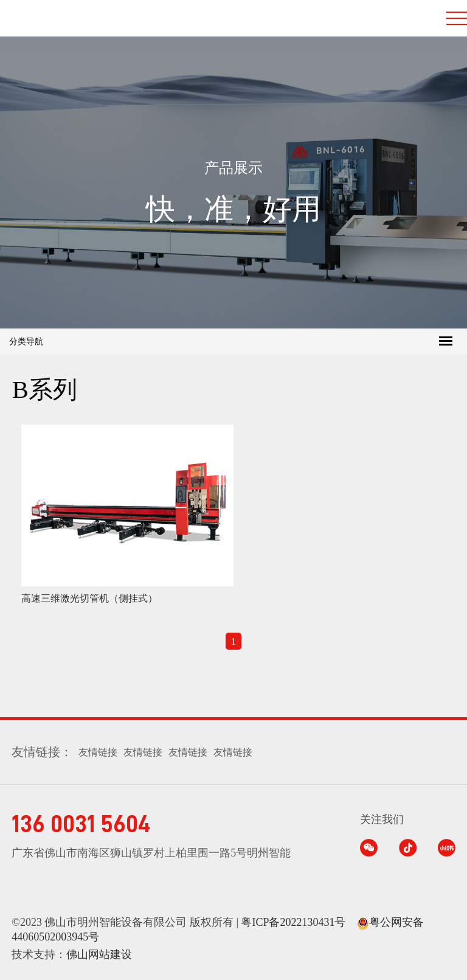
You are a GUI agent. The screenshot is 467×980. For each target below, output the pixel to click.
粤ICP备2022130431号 (293, 922)
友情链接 (98, 752)
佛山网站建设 (99, 954)
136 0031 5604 (81, 824)
